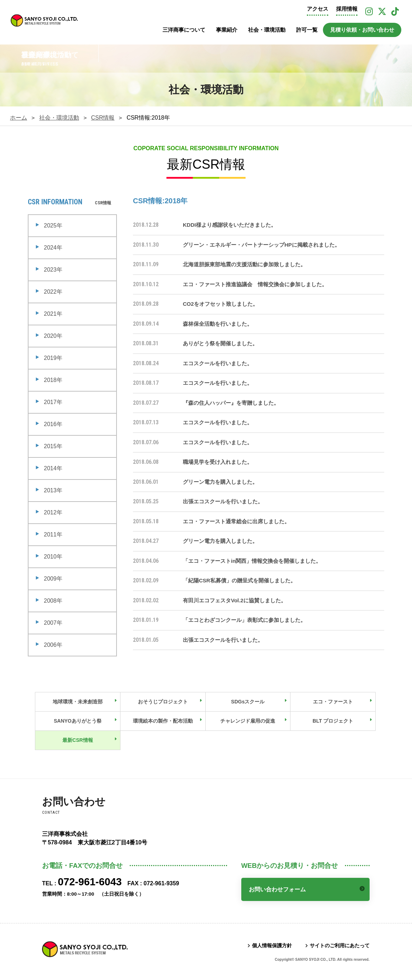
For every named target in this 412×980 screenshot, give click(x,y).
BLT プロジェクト (333, 721)
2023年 (53, 270)
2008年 (53, 601)
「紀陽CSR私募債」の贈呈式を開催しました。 (239, 580)
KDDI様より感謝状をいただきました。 (230, 225)
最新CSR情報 (78, 740)
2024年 (53, 248)
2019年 (53, 358)
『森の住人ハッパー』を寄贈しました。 (231, 403)
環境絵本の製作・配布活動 (163, 721)
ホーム (19, 118)
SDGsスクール (248, 702)
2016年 (53, 424)
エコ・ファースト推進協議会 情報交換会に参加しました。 (255, 284)
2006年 (53, 645)
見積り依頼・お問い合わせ (362, 30)
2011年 (53, 534)
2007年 (53, 623)
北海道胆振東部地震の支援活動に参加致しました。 (244, 264)
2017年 (53, 402)
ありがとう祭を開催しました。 (220, 343)
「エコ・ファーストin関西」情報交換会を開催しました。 (252, 561)
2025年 (53, 226)
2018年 (53, 380)
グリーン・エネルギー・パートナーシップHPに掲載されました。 (261, 245)
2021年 (53, 314)
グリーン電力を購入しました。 (220, 482)
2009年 (53, 579)
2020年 (53, 336)
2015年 (53, 446)
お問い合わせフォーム (277, 889)
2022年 (53, 292)
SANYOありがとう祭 (78, 721)
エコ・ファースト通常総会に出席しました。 (236, 521)
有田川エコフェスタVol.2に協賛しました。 (235, 600)
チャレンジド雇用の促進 (248, 721)
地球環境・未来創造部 (78, 702)
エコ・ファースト (333, 702)
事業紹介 (227, 30)
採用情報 (347, 9)
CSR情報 (103, 118)
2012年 (53, 512)
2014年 (53, 468)
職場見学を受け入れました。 (218, 462)
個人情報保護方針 (272, 945)
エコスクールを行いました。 (218, 363)
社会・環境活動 (267, 30)
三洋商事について (184, 30)
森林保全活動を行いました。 (218, 324)
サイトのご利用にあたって (340, 945)
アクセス (318, 9)
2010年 (53, 557)
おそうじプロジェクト (163, 702)
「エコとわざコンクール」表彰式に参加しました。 (244, 620)
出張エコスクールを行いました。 (223, 501)
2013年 (53, 490)
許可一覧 (307, 30)
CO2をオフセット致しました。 (220, 304)
